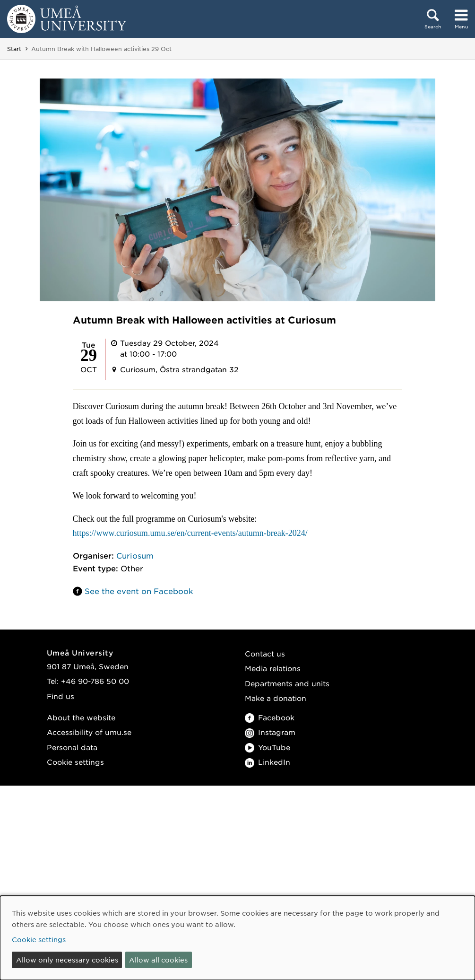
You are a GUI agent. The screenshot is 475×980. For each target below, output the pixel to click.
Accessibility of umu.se (89, 732)
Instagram (270, 732)
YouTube (268, 747)
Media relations (273, 668)
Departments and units (287, 683)
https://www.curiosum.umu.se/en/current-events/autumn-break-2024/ (190, 533)
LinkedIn (268, 762)
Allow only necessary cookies (67, 960)
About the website (81, 717)
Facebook (270, 717)
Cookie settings (75, 762)
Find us (60, 696)
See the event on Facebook (139, 591)
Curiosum (135, 555)
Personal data (72, 747)
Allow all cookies (158, 960)
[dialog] (237, 938)
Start (14, 49)
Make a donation (276, 698)
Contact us (265, 653)
